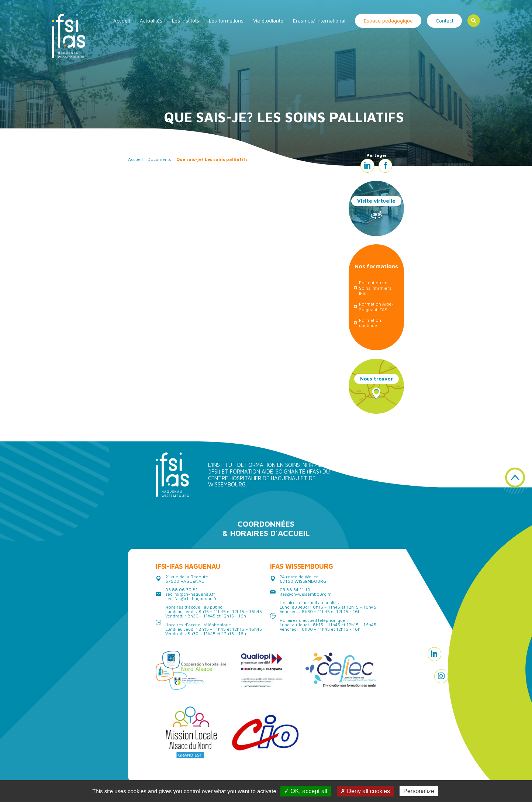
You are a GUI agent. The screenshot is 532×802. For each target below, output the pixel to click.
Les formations (226, 21)
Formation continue (370, 323)
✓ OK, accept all (306, 791)
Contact (445, 21)
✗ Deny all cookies (365, 791)
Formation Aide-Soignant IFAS (376, 307)
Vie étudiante (268, 21)
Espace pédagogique (388, 21)
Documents (159, 159)
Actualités (151, 21)
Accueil (122, 21)
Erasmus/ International (319, 21)
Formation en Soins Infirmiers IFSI (375, 288)
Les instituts (186, 21)
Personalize (419, 791)
